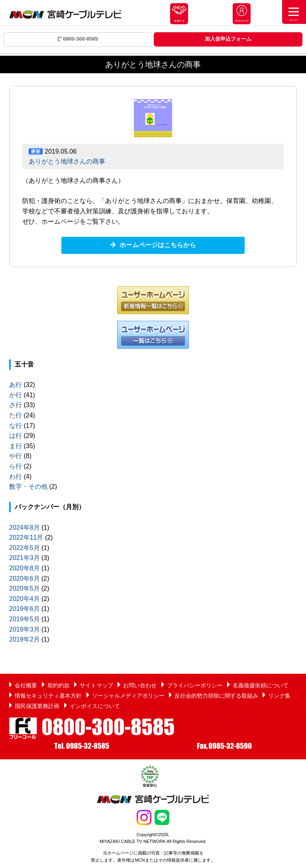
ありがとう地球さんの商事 (67, 161)
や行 (16, 456)
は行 (16, 436)
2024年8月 (25, 528)
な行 (16, 426)
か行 (16, 395)
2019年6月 (25, 609)
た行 (16, 415)
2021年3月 (25, 558)
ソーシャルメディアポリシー (128, 696)
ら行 (16, 466)
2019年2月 (25, 639)
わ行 (16, 477)
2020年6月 (25, 578)
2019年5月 (25, 619)
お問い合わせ (140, 685)
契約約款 (59, 685)
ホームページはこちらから (158, 245)
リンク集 (279, 696)
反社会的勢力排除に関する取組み (216, 696)
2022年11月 (26, 537)
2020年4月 (25, 599)
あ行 (16, 385)
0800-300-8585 (78, 39)
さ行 (16, 405)
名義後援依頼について (261, 685)
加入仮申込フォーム (228, 39)
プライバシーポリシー (195, 685)
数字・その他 (28, 487)
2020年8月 (25, 568)
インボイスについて (95, 706)
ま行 (16, 446)
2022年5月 (25, 548)
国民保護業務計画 (37, 706)
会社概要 (26, 685)
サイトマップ (96, 685)
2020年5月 (25, 588)
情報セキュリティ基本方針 (48, 696)
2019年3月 (25, 629)
